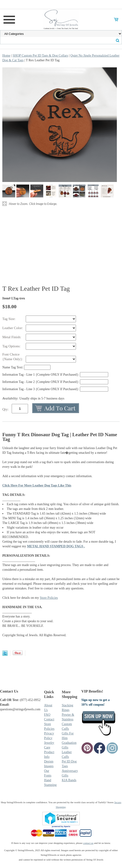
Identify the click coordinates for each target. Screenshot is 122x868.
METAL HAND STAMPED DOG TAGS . (56, 546)
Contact (49, 719)
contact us (88, 843)
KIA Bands (69, 780)
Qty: (5, 409)
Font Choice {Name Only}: (13, 357)
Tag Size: (9, 319)
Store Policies (49, 598)
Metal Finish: (12, 337)
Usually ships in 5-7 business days (33, 398)
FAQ (47, 715)
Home (6, 56)
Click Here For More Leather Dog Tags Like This (37, 485)
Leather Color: (13, 328)
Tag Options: (12, 346)
